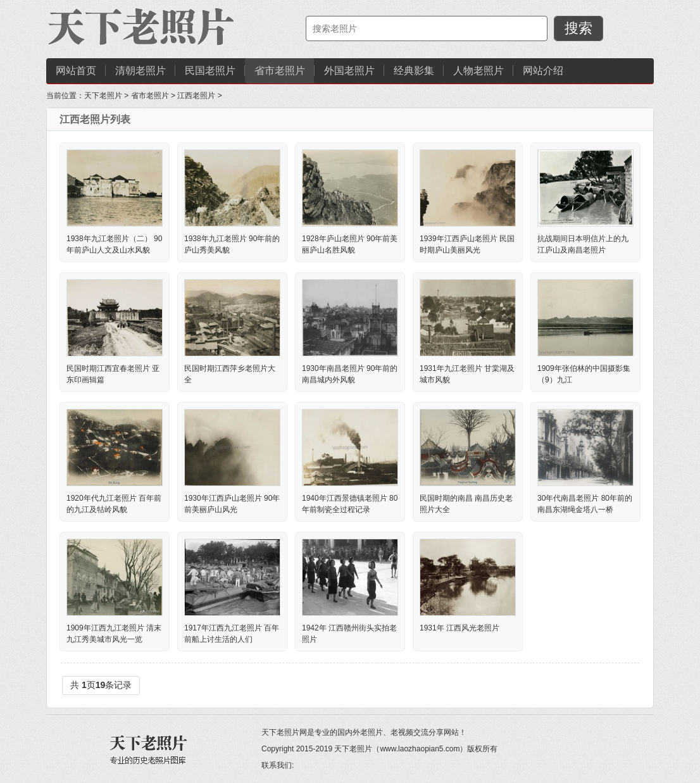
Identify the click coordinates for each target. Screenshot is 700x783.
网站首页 (76, 71)
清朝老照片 (141, 71)
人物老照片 (478, 71)
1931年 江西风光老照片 (459, 628)
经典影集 (414, 71)
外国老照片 (349, 71)
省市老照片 (280, 71)
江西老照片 (196, 96)
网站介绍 (543, 71)
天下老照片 (103, 96)
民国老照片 (210, 71)
